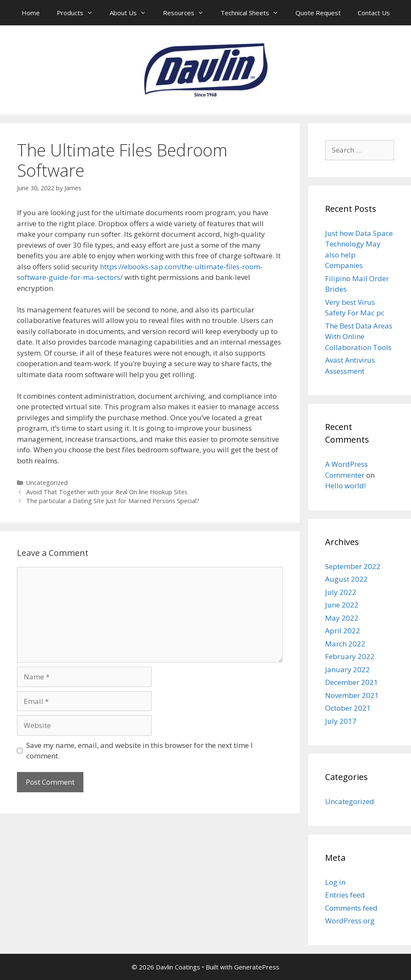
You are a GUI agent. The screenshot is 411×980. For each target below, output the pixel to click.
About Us (132, 13)
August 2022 (346, 579)
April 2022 (343, 631)
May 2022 (342, 618)
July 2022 (341, 592)
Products (79, 13)
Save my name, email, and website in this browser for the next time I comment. (139, 751)
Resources (188, 13)
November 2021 (352, 695)
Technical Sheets (254, 13)
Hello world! (345, 486)
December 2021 (352, 682)
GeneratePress (257, 967)
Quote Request (318, 13)
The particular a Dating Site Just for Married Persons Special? (113, 501)
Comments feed (351, 908)
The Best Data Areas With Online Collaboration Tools (359, 337)
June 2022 (342, 605)
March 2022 (345, 644)
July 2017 (341, 721)
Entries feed (345, 895)
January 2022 (348, 669)
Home (31, 13)
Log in (335, 882)
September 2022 (353, 566)
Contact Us (374, 13)
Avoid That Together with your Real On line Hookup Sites (107, 492)
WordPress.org (350, 921)
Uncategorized (47, 483)
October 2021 (348, 708)
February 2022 (350, 656)
